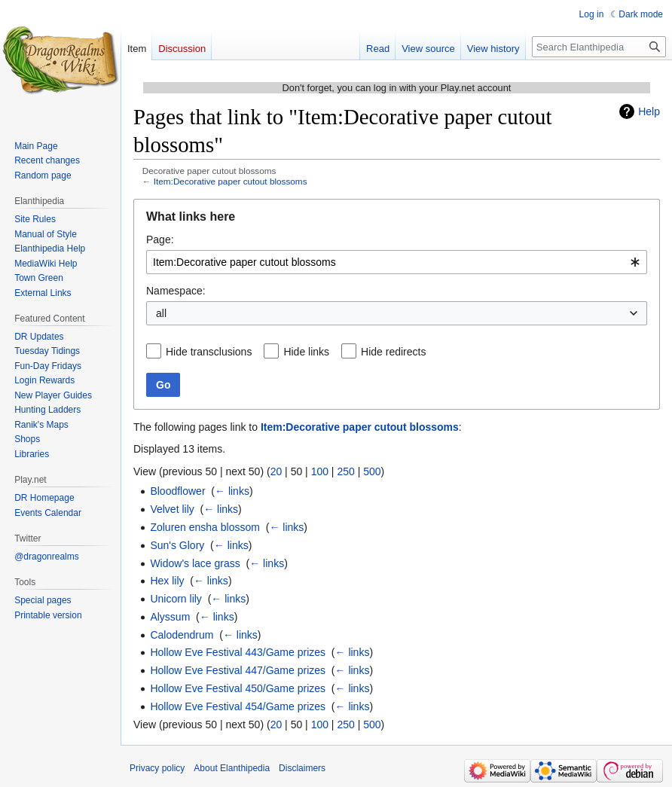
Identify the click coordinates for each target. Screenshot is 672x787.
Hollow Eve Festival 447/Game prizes (238, 670)
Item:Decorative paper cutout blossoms (231, 181)
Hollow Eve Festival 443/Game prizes (238, 652)
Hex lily (167, 581)
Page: (160, 239)
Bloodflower (177, 491)
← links (232, 491)
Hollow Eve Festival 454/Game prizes (238, 706)
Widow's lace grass (195, 563)
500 (372, 471)
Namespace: (176, 291)
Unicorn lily (176, 599)
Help (649, 111)
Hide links (306, 352)
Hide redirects (393, 352)
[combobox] (397, 262)
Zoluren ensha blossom (205, 527)
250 (345, 471)
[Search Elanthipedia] (599, 47)
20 (276, 471)
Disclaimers (302, 768)
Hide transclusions (209, 352)
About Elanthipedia (232, 768)
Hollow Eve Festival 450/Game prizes (238, 688)
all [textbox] (161, 313)
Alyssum (170, 617)
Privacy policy (157, 768)
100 (320, 471)
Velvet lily (172, 509)
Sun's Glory (177, 545)
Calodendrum (182, 635)
